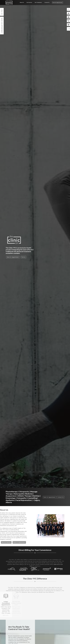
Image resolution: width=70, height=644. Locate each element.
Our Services (29, 2)
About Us (22, 2)
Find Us (23, 257)
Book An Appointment (58, 2)
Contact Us (47, 2)
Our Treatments (38, 2)
